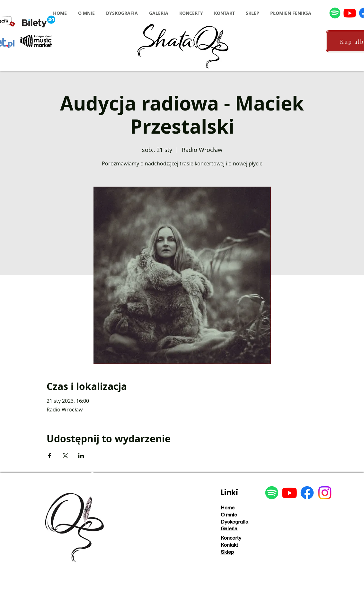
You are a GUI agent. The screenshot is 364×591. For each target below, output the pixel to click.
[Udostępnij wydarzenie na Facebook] (50, 456)
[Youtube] (350, 13)
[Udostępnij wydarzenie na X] (65, 456)
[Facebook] (307, 493)
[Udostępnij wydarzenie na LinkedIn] (81, 456)
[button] (87, 13)
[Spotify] (335, 13)
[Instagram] (325, 493)
